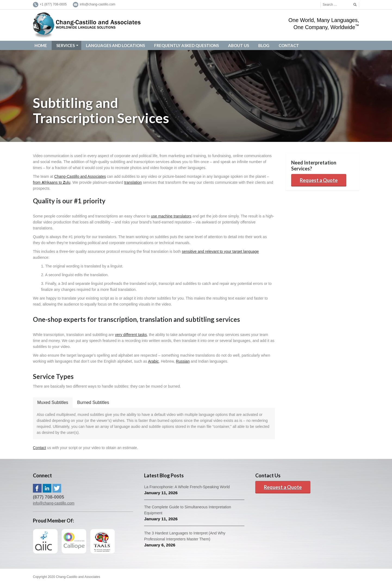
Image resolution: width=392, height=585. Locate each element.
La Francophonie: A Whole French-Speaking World (187, 487)
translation (133, 182)
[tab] (53, 403)
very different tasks (131, 335)
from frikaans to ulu (52, 182)
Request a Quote (319, 180)
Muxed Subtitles (53, 402)
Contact (39, 448)
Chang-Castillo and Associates (80, 176)
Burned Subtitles (93, 402)
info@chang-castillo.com (54, 503)
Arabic (153, 361)
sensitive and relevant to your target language (220, 251)
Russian (183, 361)
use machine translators (171, 216)
